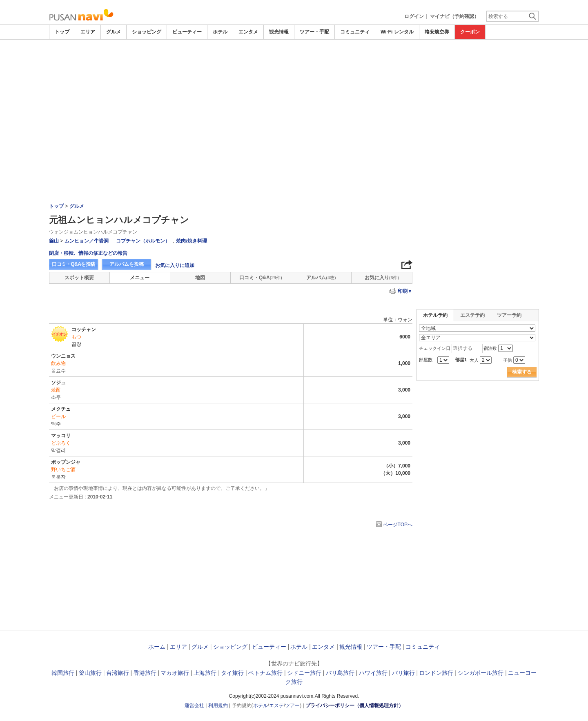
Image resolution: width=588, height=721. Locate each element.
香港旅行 (145, 673)
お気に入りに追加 (175, 265)
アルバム (321, 278)
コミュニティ (355, 32)
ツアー (292, 705)
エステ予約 (472, 315)
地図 (200, 278)
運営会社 (194, 705)
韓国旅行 (63, 673)
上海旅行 (205, 673)
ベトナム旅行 (265, 673)
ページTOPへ (398, 525)
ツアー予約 (509, 315)
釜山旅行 (90, 673)
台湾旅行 (118, 673)
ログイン (414, 16)
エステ (276, 705)
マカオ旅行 (175, 673)
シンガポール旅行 (481, 673)
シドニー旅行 (304, 673)
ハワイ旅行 (373, 673)
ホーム (157, 647)
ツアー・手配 (314, 32)
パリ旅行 (403, 673)
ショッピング (147, 32)
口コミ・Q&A (261, 278)
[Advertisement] (294, 101)
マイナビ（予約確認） (454, 16)
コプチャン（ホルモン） (143, 241)
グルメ (114, 32)
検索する (522, 372)
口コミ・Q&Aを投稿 (73, 264)
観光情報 (279, 32)
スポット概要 (79, 278)
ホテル (220, 32)
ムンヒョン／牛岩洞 (87, 241)
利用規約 (218, 705)
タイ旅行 (232, 673)
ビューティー (187, 32)
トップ (62, 32)
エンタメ (248, 32)
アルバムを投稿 (127, 264)
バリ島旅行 (340, 673)
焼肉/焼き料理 (191, 241)
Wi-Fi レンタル (397, 32)
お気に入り (382, 278)
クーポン (470, 32)
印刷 (405, 291)
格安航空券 (437, 32)
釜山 (54, 241)
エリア (88, 32)
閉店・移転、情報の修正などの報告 (88, 253)
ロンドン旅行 (436, 673)
